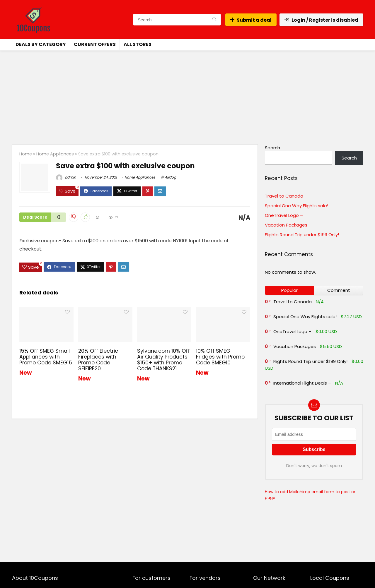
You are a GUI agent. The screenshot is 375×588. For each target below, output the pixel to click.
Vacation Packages (286, 225)
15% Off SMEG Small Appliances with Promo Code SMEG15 (46, 357)
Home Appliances (55, 154)
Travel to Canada (284, 196)
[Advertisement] (187, 95)
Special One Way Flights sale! (296, 206)
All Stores (138, 44)
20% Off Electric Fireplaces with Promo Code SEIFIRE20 (98, 360)
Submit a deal (251, 20)
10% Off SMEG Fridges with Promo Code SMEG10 (220, 357)
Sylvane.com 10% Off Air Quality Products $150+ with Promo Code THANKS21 (163, 360)
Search (272, 148)
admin (66, 177)
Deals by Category (41, 44)
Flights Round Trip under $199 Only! (302, 235)
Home (26, 154)
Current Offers (95, 44)
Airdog (170, 177)
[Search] (214, 20)
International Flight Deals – (302, 383)
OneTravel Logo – (284, 215)
